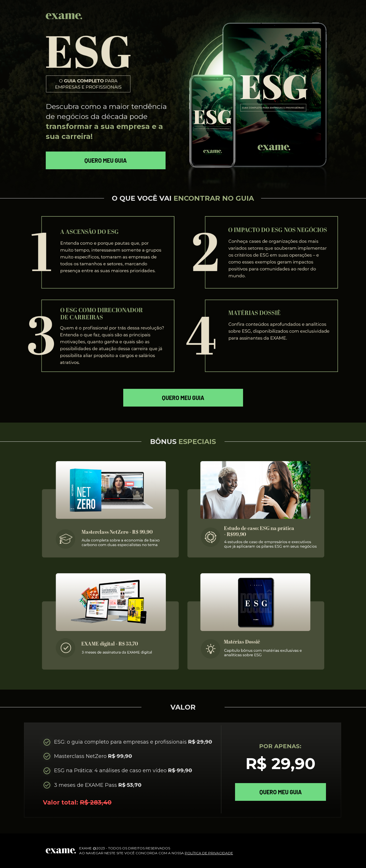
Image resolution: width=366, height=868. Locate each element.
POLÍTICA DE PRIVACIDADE (209, 853)
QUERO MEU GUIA (106, 160)
